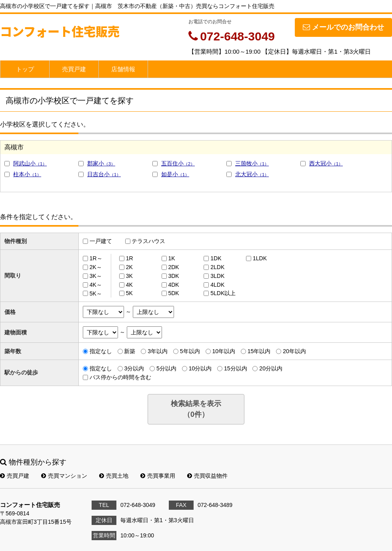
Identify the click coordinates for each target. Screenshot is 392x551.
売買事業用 (158, 476)
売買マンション (64, 476)
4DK (173, 285)
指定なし (101, 351)
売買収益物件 (207, 476)
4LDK (217, 285)
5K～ (96, 293)
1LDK (260, 258)
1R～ (96, 258)
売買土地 (114, 476)
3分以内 (134, 368)
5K (129, 293)
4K (129, 285)
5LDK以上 (223, 293)
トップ (25, 69)
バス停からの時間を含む (120, 377)
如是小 (175, 174)
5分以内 (166, 368)
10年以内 (224, 351)
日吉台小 (104, 174)
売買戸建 (74, 69)
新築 (130, 351)
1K (171, 258)
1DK (216, 258)
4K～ (96, 285)
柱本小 (27, 174)
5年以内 (190, 351)
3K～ (96, 276)
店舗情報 (123, 69)
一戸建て (101, 241)
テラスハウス (148, 241)
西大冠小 (326, 163)
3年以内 (158, 351)
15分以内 (236, 368)
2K (129, 267)
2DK (173, 267)
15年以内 (259, 351)
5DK (173, 293)
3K (129, 276)
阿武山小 (30, 163)
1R (130, 258)
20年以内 (294, 351)
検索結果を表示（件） (196, 409)
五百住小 (178, 163)
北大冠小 (252, 174)
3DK (173, 276)
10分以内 (200, 368)
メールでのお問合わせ (343, 27)
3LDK (217, 276)
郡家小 (101, 163)
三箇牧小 (252, 163)
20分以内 (271, 368)
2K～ (96, 267)
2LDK (217, 267)
